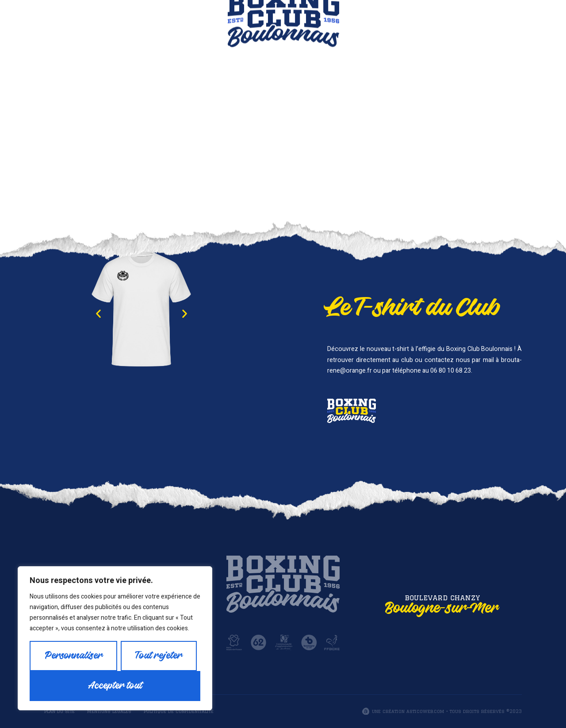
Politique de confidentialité (179, 711)
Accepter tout (115, 686)
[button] (98, 314)
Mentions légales (109, 711)
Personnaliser (74, 656)
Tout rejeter (159, 656)
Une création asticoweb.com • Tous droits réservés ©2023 (447, 711)
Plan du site (59, 711)
